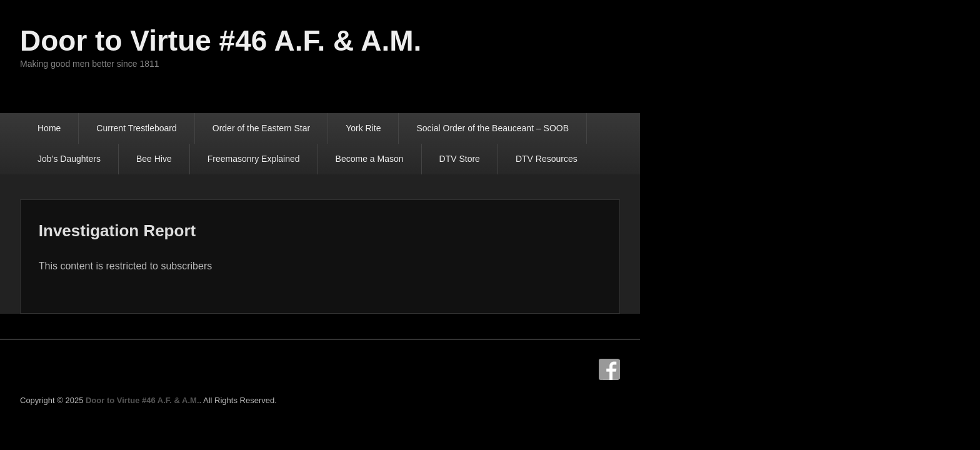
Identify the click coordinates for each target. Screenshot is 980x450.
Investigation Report (238, 231)
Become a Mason (298, 159)
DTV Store (388, 159)
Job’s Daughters (734, 128)
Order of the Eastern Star (359, 128)
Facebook (851, 371)
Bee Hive (819, 128)
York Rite (461, 128)
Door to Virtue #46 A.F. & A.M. (319, 41)
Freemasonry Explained (182, 159)
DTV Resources (475, 159)
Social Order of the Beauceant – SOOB (591, 128)
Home (147, 128)
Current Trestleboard (234, 128)
